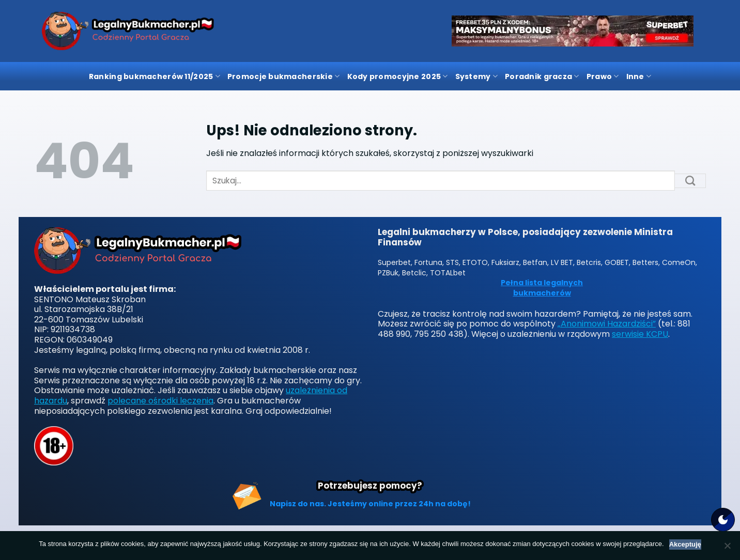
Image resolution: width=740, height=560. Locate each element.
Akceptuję (685, 544)
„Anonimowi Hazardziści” (607, 324)
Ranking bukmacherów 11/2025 (155, 76)
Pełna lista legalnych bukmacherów (542, 288)
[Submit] (690, 181)
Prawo (603, 76)
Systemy (476, 76)
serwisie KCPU (640, 334)
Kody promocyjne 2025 (398, 76)
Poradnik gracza (542, 76)
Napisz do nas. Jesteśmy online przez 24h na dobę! (370, 504)
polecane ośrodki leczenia (160, 401)
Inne (639, 76)
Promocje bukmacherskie (284, 76)
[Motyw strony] (723, 520)
